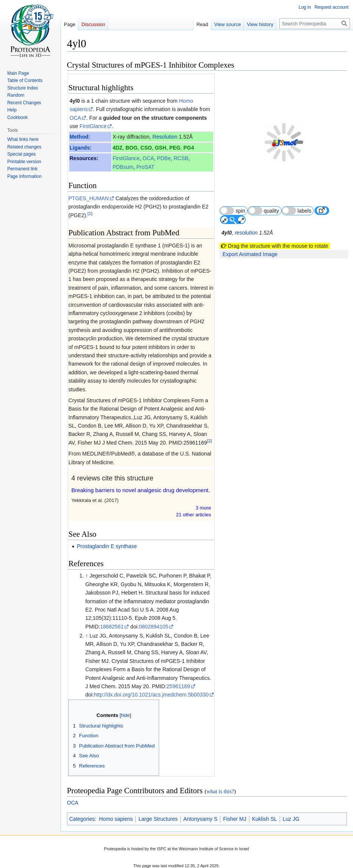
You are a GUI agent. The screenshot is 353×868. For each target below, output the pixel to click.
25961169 (178, 686)
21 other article (194, 515)
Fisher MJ (235, 819)
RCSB (181, 158)
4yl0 (75, 101)
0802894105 (153, 627)
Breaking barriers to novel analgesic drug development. (141, 490)
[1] (90, 213)
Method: (80, 137)
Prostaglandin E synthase (107, 546)
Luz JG (291, 819)
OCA (75, 118)
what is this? (220, 791)
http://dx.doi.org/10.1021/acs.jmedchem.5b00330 (151, 695)
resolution (246, 215)
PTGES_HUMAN (89, 198)
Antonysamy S (200, 819)
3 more (203, 508)
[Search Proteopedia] (315, 24)
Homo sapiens (116, 819)
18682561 (112, 627)
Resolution (165, 137)
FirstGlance (93, 126)
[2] (210, 441)
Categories (82, 819)
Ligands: (81, 148)
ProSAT (146, 167)
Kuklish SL (265, 819)
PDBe (164, 158)
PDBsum (123, 167)
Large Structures (158, 819)
